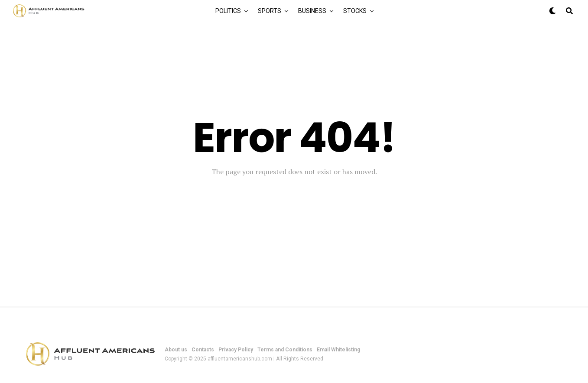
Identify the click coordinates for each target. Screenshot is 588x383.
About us (176, 350)
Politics (228, 11)
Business (312, 11)
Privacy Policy (236, 350)
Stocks (355, 11)
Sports (270, 11)
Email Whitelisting (338, 350)
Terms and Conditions (285, 350)
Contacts (203, 350)
